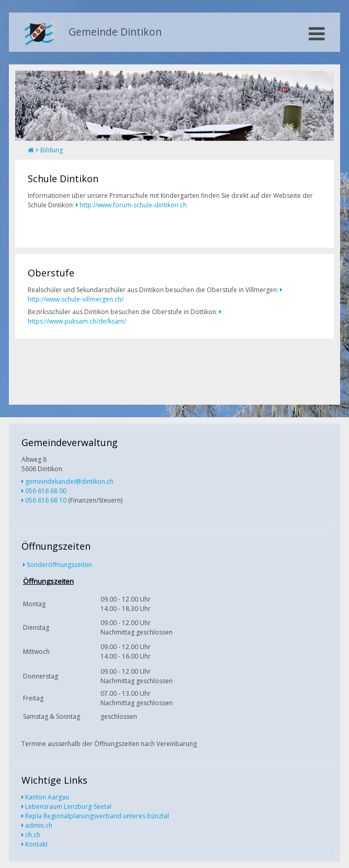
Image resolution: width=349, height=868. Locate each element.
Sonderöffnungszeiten (59, 565)
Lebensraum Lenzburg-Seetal (68, 806)
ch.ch (33, 835)
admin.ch (39, 825)
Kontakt (36, 844)
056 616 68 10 (46, 500)
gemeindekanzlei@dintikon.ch (69, 481)
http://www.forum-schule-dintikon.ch (133, 205)
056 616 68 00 (46, 491)
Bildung (52, 150)
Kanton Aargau (47, 797)
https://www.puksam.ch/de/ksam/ (77, 321)
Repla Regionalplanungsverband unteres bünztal (97, 816)
